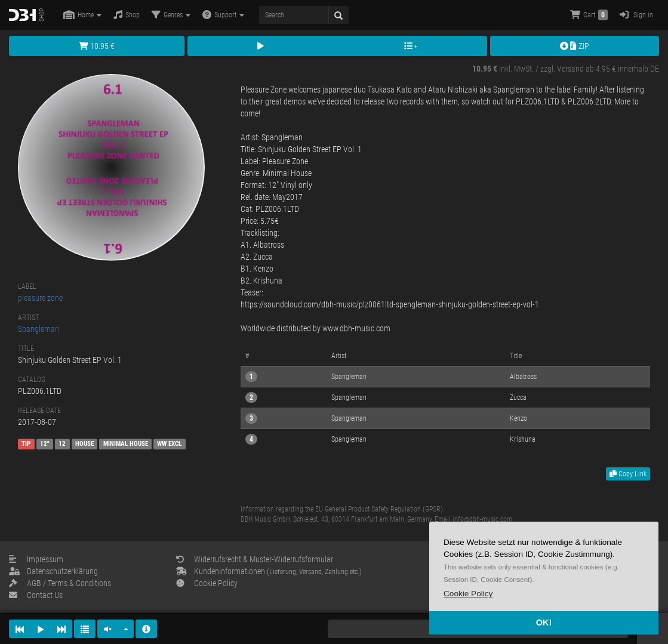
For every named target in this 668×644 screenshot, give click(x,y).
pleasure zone (40, 298)
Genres (171, 15)
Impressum (36, 559)
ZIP (575, 46)
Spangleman (39, 329)
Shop (127, 15)
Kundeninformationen (269, 571)
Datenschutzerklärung (53, 571)
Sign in (636, 15)
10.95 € (97, 46)
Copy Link (628, 474)
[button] (468, 594)
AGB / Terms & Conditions (60, 583)
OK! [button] (544, 623)
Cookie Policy (207, 583)
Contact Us (36, 595)
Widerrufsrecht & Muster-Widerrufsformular (255, 559)
